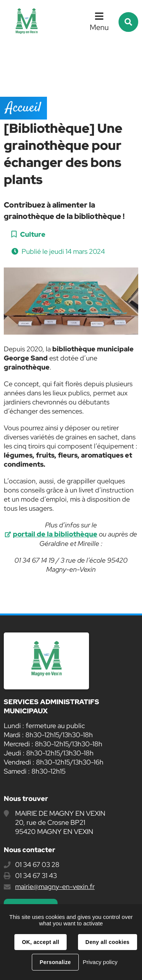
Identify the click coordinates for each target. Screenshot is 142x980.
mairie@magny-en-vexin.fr (55, 886)
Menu (99, 27)
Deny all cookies (108, 942)
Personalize (55, 962)
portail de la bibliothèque (55, 534)
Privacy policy (100, 962)
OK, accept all (41, 942)
